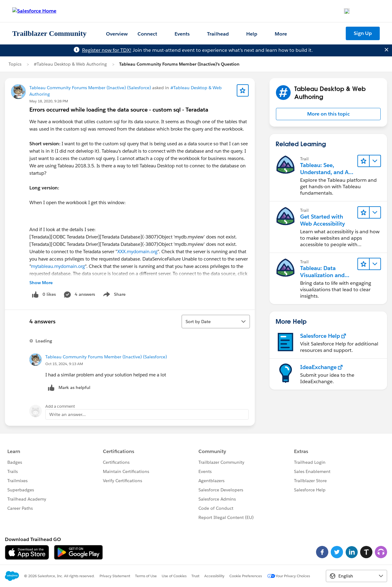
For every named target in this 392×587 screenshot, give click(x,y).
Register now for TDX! (107, 50)
